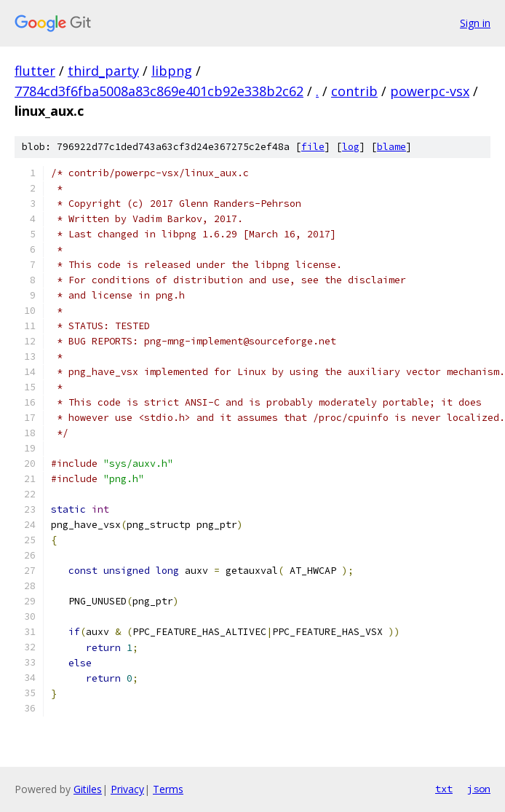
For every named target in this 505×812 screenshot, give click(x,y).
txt (444, 789)
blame (391, 147)
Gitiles (88, 789)
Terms (168, 789)
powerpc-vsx (430, 91)
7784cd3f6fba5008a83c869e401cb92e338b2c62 (159, 91)
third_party (103, 71)
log (351, 147)
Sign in (475, 23)
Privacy (127, 789)
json (479, 789)
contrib (354, 91)
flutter (35, 71)
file (313, 147)
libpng (172, 71)
